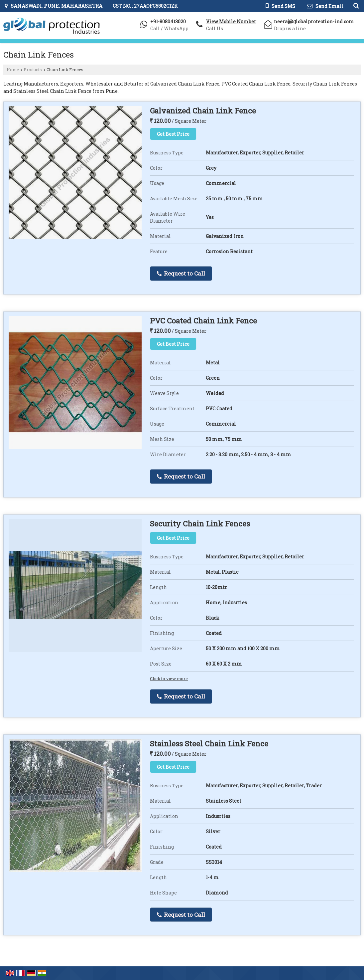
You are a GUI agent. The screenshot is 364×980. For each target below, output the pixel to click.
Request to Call (181, 273)
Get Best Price (173, 134)
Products (33, 70)
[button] (231, 21)
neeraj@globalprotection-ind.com (314, 21)
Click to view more (169, 679)
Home (13, 70)
